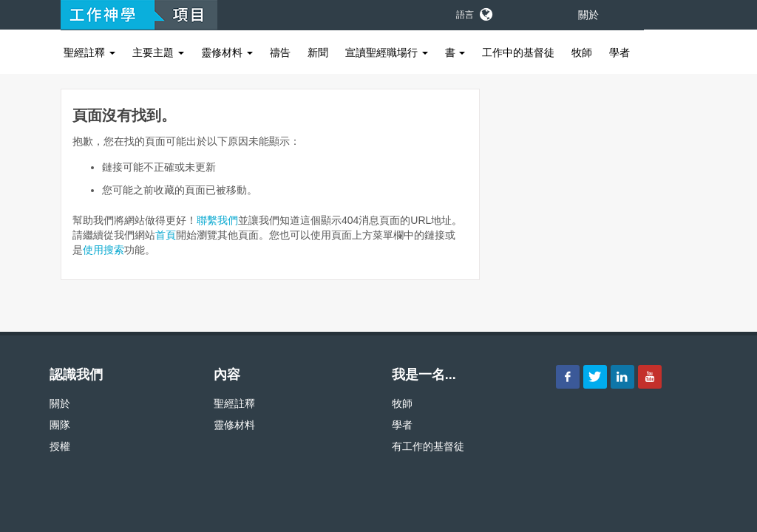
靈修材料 (227, 52)
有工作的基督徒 (428, 446)
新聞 (318, 52)
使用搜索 (103, 250)
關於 (588, 15)
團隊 (60, 425)
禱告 (280, 52)
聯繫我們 (217, 220)
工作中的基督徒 (518, 52)
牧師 (582, 52)
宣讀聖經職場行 (387, 52)
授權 (60, 446)
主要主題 (158, 52)
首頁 (166, 235)
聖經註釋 (89, 52)
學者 (619, 52)
